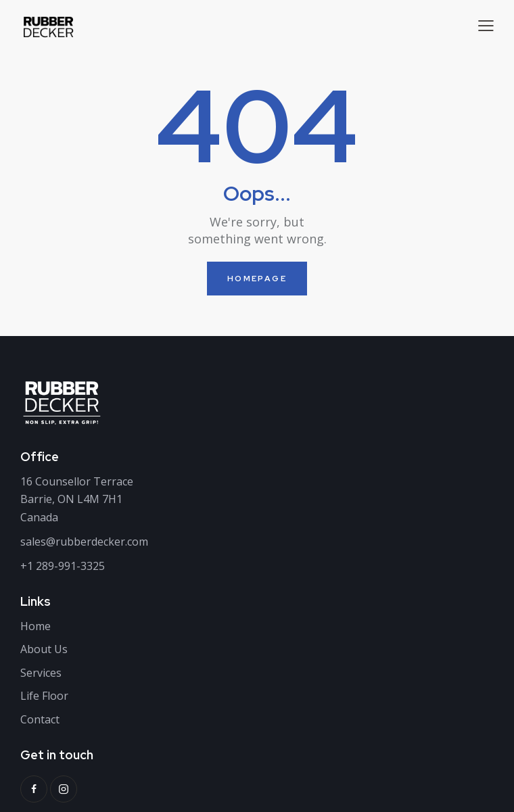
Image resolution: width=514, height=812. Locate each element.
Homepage (257, 279)
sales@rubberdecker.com (84, 542)
